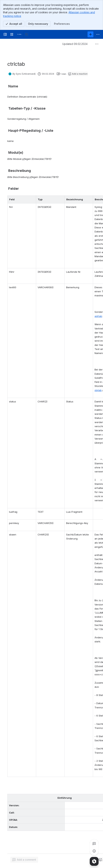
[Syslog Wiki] (19, 34)
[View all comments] (94, 844)
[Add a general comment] (24, 860)
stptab (98, 390)
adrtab (98, 316)
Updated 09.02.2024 (75, 44)
